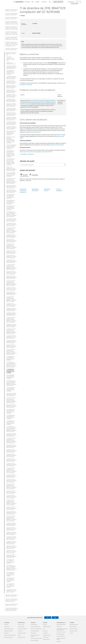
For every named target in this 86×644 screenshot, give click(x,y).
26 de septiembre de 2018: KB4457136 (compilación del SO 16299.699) (11, 411)
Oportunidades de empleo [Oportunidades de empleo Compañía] (74, 625)
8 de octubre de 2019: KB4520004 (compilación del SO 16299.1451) (11, 187)
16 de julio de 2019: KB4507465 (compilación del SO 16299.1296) (11, 236)
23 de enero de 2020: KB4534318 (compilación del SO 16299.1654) (11, 128)
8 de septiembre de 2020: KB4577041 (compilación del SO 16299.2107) (10, 72)
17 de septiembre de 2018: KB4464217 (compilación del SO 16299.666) (11, 417)
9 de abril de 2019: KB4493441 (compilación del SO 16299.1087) (11, 305)
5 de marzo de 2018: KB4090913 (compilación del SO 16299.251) (11, 529)
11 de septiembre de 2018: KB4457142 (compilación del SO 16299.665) (11, 423)
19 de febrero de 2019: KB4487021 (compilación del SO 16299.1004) (11, 326)
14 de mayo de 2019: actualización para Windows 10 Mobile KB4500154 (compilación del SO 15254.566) (11, 283)
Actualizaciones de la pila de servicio (32, 132)
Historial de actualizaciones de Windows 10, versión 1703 (12, 596)
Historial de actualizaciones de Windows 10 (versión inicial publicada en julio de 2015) (12, 609)
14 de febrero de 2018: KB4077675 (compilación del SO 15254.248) (11, 533)
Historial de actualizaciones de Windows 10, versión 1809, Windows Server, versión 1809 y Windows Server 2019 (12, 44)
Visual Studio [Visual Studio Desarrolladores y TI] (59, 642)
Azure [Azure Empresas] (44, 629)
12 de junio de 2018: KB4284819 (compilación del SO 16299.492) (11, 476)
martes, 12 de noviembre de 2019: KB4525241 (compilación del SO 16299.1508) (11, 169)
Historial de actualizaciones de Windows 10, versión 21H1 (12, 18)
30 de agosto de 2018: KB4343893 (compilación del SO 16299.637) (11, 435)
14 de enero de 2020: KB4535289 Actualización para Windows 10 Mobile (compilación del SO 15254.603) (11, 140)
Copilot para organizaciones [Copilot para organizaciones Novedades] (9, 629)
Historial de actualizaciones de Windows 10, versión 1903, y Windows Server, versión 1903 (12, 38)
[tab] (24, 175)
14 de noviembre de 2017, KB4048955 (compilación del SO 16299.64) (10, 580)
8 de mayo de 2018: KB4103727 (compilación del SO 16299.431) (11, 492)
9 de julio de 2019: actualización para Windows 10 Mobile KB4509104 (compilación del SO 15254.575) (11, 246)
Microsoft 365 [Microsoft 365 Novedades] (7, 633)
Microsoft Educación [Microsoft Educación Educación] (34, 625)
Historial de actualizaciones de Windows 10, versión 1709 (11, 54)
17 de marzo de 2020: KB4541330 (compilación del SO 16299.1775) (11, 110)
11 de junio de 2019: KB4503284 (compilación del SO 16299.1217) (11, 261)
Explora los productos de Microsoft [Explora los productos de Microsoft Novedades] (10, 635)
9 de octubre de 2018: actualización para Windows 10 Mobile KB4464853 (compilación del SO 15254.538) (11, 400)
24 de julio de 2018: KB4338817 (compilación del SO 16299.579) (11, 451)
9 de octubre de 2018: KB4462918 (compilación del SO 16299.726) (11, 406)
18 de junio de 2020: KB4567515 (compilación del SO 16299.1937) (11, 87)
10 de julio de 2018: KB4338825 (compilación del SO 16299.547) (11, 460)
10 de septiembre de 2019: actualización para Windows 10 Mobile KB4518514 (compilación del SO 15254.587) (11, 214)
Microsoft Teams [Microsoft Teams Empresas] (46, 637)
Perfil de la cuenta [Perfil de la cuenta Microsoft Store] (21, 625)
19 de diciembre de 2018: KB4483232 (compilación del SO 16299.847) (10, 358)
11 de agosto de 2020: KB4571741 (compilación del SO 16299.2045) (11, 78)
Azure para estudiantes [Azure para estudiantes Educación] (35, 640)
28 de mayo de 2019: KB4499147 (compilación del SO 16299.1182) (11, 273)
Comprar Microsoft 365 (58, 2)
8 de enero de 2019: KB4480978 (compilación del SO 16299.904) (11, 346)
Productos (37, 2)
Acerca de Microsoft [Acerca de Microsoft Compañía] (73, 627)
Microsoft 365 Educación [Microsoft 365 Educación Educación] (35, 631)
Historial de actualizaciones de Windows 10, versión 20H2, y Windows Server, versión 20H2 (12, 23)
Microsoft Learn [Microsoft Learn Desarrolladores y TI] (59, 627)
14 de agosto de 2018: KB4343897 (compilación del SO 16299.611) (11, 446)
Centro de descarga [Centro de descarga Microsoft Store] (21, 627)
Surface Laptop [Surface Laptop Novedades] (7, 627)
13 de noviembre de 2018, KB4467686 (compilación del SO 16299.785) (10, 389)
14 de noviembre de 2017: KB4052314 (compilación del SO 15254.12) (10, 586)
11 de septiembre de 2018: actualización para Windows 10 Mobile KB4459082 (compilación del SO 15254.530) (11, 429)
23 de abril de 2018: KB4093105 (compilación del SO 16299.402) (11, 497)
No (55, 618)
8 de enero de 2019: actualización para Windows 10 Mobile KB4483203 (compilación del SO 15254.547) (11, 352)
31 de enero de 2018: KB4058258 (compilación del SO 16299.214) (11, 543)
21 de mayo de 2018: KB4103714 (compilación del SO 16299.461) (11, 481)
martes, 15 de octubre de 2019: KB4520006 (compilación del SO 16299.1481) (11, 175)
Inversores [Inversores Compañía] (71, 633)
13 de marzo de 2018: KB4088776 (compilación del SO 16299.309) (11, 524)
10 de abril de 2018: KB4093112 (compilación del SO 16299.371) (11, 508)
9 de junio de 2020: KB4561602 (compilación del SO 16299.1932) (11, 91)
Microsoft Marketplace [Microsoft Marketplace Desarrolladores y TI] (60, 634)
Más (50, 2)
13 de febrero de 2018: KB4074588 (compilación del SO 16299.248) (11, 538)
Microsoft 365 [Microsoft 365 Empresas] (45, 633)
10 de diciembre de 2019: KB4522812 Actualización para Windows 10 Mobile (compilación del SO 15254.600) (10, 154)
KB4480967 (60, 104)
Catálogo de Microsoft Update (57, 145)
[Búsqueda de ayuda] (77, 2)
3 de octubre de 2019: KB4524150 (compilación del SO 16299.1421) (11, 191)
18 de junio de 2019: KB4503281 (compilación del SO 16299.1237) (11, 257)
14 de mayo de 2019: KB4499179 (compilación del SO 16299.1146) (11, 289)
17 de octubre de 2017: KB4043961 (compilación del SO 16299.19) (11, 591)
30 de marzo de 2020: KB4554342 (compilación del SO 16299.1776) (11, 105)
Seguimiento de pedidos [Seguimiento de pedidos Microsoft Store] (22, 633)
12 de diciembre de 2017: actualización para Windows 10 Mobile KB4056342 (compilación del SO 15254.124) (11, 568)
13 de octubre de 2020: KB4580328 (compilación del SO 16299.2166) (11, 67)
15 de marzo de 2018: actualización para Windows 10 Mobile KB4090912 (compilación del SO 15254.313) (11, 519)
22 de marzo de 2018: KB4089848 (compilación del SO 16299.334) (11, 513)
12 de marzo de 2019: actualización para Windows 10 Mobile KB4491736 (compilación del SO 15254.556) (11, 320)
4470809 (23, 110)
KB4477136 (60, 135)
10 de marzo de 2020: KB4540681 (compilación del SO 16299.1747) (11, 114)
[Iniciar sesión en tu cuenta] (80, 2)
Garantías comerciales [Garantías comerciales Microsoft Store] (22, 637)
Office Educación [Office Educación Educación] (34, 633)
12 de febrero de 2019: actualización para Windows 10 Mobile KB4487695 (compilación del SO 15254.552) (11, 331)
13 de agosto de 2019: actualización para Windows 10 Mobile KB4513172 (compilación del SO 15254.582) (11, 230)
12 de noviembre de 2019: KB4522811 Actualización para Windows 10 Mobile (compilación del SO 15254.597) (10, 162)
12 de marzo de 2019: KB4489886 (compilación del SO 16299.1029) (11, 314)
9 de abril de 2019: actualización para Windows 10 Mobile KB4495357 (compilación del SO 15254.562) (11, 299)
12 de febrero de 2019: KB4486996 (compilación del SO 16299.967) (11, 337)
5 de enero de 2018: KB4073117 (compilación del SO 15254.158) (11, 552)
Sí (48, 618)
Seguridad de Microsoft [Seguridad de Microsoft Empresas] (47, 627)
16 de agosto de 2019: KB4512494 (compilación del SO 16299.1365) (11, 220)
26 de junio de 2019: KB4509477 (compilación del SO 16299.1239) (11, 252)
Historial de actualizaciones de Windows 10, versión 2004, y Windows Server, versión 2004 (12, 28)
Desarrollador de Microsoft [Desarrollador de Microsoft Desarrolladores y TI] (61, 625)
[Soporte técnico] (19, 2)
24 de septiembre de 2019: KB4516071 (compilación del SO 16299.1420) (11, 196)
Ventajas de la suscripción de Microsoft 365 (23, 191)
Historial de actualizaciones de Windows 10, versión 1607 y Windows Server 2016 (12, 600)
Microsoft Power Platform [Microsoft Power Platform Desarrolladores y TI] (61, 636)
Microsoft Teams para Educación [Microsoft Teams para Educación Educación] (36, 629)
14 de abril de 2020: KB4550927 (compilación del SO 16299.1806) (11, 100)
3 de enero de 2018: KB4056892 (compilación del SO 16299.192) (11, 556)
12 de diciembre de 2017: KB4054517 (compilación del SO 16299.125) (10, 561)
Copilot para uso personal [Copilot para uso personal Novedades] (8, 631)
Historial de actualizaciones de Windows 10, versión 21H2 (12, 14)
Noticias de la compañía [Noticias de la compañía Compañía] (73, 629)
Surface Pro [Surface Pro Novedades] (6, 625)
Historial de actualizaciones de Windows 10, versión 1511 (12, 605)
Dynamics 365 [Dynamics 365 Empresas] (45, 631)
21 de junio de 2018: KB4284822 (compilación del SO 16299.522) (11, 465)
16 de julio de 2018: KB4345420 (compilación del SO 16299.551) (11, 455)
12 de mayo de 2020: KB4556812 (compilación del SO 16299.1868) (11, 96)
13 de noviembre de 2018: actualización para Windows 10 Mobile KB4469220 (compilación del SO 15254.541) (11, 383)
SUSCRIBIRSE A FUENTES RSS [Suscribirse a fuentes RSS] (28, 154)
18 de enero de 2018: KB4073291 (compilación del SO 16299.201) (11, 547)
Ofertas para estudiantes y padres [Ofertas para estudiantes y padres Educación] (36, 638)
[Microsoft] (9, 2)
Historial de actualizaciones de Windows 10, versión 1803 (12, 49)
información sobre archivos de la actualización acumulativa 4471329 (37, 152)
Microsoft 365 (27, 2)
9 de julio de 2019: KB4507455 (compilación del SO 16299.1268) (11, 241)
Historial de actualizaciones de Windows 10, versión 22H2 (12, 10)
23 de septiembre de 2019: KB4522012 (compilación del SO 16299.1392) (11, 202)
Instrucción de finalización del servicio (11, 63)
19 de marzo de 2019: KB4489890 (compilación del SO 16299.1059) (11, 309)
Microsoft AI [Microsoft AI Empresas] (45, 625)
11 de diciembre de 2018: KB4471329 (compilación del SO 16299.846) (10, 371)
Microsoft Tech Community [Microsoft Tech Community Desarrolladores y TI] (61, 632)
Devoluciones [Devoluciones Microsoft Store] (20, 631)
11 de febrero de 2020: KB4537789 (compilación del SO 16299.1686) (11, 123)
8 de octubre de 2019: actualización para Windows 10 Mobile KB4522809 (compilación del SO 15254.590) (11, 181)
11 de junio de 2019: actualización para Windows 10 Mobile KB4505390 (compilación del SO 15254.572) (11, 267)
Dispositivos (44, 2)
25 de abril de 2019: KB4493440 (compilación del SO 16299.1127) (11, 293)
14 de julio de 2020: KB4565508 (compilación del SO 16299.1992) (11, 82)
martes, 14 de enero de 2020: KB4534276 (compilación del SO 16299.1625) (11, 133)
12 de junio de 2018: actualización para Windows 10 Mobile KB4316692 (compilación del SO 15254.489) (11, 470)
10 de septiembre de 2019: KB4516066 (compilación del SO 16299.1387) (11, 208)
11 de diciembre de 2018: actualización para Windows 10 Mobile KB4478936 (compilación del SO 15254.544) (11, 365)
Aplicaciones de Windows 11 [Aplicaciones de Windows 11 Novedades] (9, 637)
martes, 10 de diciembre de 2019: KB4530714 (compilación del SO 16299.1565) (11, 147)
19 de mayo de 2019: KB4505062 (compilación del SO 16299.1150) (11, 277)
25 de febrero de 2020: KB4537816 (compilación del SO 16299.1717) (11, 119)
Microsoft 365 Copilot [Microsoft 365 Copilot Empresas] (46, 635)
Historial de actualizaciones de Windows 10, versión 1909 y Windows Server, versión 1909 (12, 33)
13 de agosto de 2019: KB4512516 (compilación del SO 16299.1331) (11, 225)
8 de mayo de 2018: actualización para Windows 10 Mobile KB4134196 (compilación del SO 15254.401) (11, 486)
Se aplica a (23, 16)
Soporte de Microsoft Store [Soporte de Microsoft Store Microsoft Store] (22, 629)
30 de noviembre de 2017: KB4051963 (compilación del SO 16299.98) (10, 574)
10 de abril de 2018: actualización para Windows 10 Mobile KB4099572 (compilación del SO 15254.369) (11, 502)
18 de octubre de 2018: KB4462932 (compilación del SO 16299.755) (11, 395)
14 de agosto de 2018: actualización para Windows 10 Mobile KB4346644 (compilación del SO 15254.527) (11, 441)
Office (33, 2)
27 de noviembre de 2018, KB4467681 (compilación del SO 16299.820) (10, 377)
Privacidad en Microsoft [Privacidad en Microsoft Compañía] (73, 631)
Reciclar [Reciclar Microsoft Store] (19, 635)
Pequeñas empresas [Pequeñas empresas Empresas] (46, 639)
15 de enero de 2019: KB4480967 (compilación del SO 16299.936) (11, 342)
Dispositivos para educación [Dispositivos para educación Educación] (35, 627)
